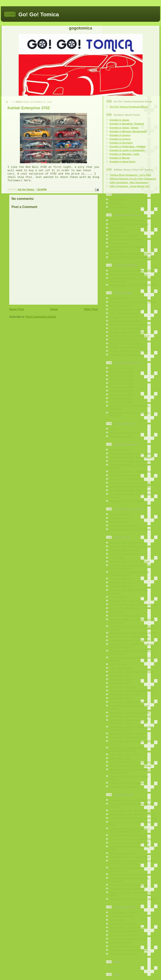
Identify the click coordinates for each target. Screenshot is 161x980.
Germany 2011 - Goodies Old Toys (129, 561)
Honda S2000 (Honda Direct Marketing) (132, 257)
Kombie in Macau (120, 158)
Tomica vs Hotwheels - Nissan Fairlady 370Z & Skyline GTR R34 (132, 862)
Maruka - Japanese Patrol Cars (127, 347)
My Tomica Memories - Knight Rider (130, 453)
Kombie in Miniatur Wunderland (128, 131)
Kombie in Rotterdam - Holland (128, 146)
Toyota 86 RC (117, 199)
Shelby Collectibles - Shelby (126, 309)
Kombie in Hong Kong (123, 161)
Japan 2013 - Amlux (121, 698)
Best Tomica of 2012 (121, 394)
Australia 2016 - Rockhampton (127, 546)
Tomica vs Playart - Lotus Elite (127, 888)
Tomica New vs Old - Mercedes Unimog (132, 814)
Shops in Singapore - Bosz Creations (131, 762)
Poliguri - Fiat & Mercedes (125, 328)
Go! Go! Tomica (39, 14)
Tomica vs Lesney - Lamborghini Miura (132, 899)
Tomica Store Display (122, 916)
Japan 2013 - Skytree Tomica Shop (130, 712)
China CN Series (119, 243)
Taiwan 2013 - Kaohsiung (124, 787)
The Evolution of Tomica (124, 912)
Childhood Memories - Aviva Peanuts (131, 457)
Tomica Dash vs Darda (123, 853)
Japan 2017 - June (120, 758)
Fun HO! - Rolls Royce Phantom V (129, 336)
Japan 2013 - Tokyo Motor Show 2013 (131, 716)
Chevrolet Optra (119, 518)
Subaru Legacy (118, 207)
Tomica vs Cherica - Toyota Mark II (130, 857)
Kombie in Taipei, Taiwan (124, 128)
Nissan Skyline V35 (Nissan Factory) (131, 253)
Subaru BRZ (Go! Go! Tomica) (127, 220)
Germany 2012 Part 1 (122, 579)
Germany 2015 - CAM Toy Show (128, 600)
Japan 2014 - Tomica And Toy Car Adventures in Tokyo (129, 721)
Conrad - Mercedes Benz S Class (129, 351)
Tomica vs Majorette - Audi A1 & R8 (130, 800)
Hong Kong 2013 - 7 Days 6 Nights (130, 636)
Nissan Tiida (117, 228)
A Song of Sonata (120, 514)
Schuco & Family (119, 298)
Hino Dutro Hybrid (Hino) (124, 235)
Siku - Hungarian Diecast (124, 313)
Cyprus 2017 (117, 558)
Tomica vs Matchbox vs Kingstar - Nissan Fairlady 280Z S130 (129, 830)
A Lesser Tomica (119, 450)
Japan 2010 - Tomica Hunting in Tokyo (132, 672)
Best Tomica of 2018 (121, 372)
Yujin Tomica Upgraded (123, 924)
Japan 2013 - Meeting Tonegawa (128, 702)
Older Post (91, 309)
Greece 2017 (117, 612)
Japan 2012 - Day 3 (121, 683)
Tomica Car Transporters (124, 935)
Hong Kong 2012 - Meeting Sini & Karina (133, 633)
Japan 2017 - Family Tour (124, 754)
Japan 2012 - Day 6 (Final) (125, 694)
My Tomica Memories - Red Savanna (131, 490)
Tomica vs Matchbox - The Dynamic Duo (133, 818)
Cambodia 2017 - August (124, 550)
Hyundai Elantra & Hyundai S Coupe (131, 529)
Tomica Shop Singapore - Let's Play (130, 175)
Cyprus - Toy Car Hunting (124, 554)
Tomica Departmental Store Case (129, 950)
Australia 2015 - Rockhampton (127, 543)
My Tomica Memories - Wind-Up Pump (132, 471)
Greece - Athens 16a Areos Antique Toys (133, 604)
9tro (112, 429)
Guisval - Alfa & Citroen (123, 340)
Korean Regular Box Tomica (126, 239)
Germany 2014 (118, 597)
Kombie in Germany (121, 143)
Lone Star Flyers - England (125, 321)
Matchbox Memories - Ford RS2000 (130, 486)
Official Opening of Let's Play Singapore (133, 179)
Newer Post (17, 309)
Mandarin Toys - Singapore (125, 355)
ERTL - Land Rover (121, 306)
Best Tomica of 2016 (121, 379)
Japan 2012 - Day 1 (121, 675)
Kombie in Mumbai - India (125, 154)
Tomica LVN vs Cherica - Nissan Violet (132, 839)
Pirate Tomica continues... (125, 931)
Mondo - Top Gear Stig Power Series (131, 324)
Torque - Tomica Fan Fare (124, 432)
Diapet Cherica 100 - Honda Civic (129, 274)
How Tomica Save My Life (125, 475)
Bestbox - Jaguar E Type (124, 317)
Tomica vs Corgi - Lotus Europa (128, 885)
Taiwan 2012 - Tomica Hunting (127, 783)
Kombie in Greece (120, 135)
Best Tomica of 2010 (121, 402)
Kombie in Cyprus (120, 139)
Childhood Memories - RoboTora (129, 501)
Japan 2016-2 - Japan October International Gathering (127, 749)
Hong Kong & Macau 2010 (125, 616)
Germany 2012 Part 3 (122, 586)
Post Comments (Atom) (41, 317)
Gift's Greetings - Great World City (130, 186)
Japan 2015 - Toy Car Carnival (127, 733)
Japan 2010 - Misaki (121, 668)
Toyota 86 (115, 203)
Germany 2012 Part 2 (122, 582)
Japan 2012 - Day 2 (121, 679)
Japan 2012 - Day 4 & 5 (123, 687)
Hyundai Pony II (119, 522)
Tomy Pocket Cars (120, 942)
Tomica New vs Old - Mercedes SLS (130, 810)
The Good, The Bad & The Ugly (128, 939)
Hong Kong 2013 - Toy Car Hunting (130, 640)
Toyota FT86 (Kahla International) (129, 224)
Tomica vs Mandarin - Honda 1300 (129, 843)
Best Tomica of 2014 (121, 387)
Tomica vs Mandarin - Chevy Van (129, 874)
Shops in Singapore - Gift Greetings (130, 766)
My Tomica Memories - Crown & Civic (131, 483)
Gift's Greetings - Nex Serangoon (129, 182)
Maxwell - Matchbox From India (128, 332)
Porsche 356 (117, 920)
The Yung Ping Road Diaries (126, 479)
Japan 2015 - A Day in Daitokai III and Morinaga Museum (131, 728)
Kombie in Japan (119, 120)
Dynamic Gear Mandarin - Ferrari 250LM (133, 302)
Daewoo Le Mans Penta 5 (124, 525)
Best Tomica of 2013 (121, 391)
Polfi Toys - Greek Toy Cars (125, 343)
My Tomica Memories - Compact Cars (131, 461)
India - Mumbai (118, 664)
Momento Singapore (121, 436)
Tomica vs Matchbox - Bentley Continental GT (127, 869)
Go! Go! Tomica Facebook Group (129, 107)
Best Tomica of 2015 (121, 383)
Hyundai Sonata (119, 232)
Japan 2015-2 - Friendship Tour (128, 737)
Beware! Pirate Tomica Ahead (127, 927)
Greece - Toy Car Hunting (124, 608)
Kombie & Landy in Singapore (127, 150)
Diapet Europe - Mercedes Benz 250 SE (132, 270)
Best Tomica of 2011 (121, 398)
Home (54, 309)
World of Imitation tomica (124, 946)
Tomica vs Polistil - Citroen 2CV (128, 835)
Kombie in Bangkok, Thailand (127, 124)
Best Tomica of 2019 (121, 368)
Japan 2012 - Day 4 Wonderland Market (132, 690)
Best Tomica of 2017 (121, 376)
